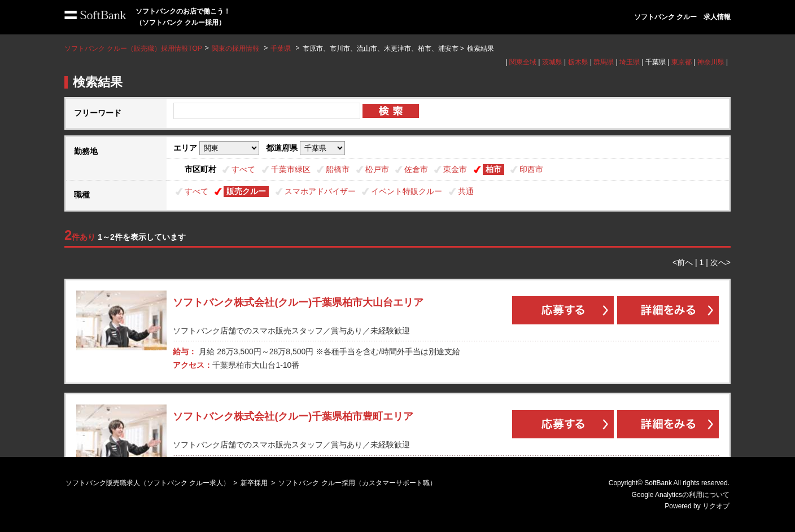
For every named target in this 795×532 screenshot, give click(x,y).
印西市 (531, 169)
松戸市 (377, 169)
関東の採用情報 (236, 49)
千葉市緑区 (291, 169)
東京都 (682, 62)
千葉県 (281, 49)
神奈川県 (711, 62)
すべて (243, 169)
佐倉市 (416, 169)
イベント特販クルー (407, 191)
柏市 (493, 169)
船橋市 (338, 169)
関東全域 (523, 62)
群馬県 (604, 62)
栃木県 (578, 62)
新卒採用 (254, 483)
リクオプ (716, 506)
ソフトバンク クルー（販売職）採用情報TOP (133, 49)
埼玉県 (630, 62)
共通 (466, 191)
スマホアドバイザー (320, 191)
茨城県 (552, 62)
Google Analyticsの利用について (681, 495)
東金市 (455, 169)
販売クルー (246, 191)
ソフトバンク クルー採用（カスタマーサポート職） (357, 483)
